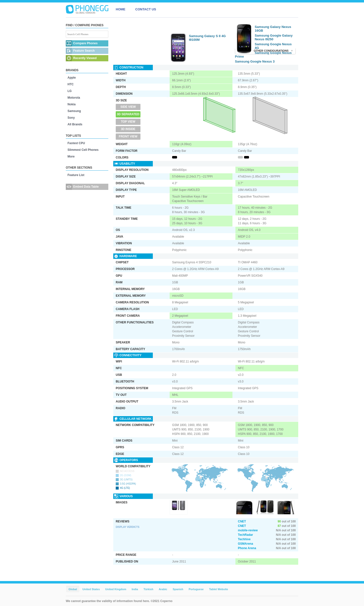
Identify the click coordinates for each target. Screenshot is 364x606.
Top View (128, 122)
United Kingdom (116, 589)
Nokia (72, 104)
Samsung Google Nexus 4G (273, 46)
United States (91, 589)
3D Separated (128, 114)
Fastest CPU (76, 143)
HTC (71, 84)
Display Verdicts (128, 527)
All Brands (75, 124)
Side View (128, 107)
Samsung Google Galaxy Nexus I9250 (274, 37)
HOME (121, 9)
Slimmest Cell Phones (83, 150)
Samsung (74, 111)
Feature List (76, 175)
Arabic (163, 589)
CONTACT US (146, 9)
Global (73, 589)
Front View (128, 136)
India (135, 589)
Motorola (74, 98)
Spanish (178, 589)
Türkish (148, 589)
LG (70, 91)
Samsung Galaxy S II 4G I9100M (207, 38)
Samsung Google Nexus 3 (255, 61)
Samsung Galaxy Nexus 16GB (273, 29)
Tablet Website (218, 589)
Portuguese (196, 589)
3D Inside (128, 129)
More (71, 157)
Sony (71, 118)
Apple (72, 78)
